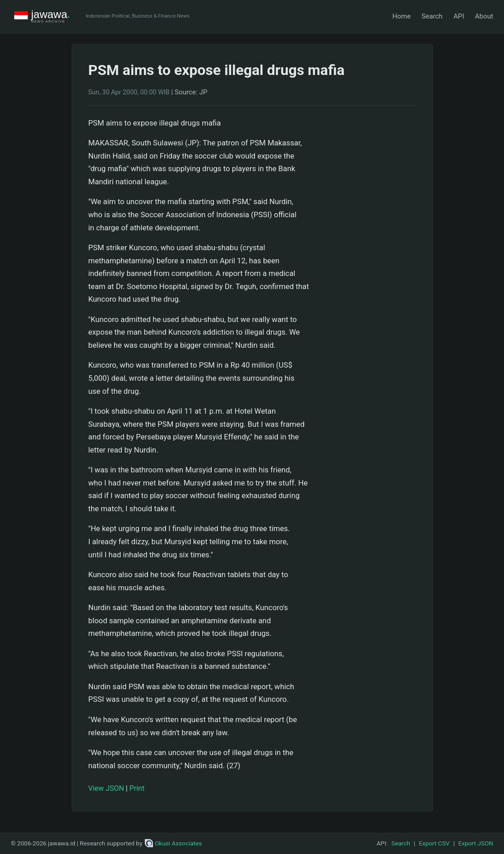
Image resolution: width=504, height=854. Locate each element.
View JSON (106, 788)
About (484, 16)
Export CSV (434, 843)
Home (401, 16)
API (459, 16)
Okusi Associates (173, 843)
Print (137, 788)
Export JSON (476, 843)
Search (432, 16)
